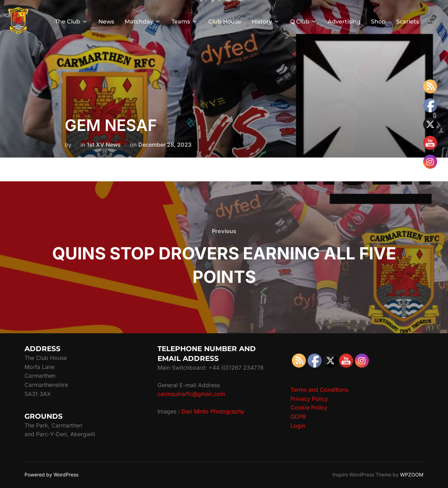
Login (298, 426)
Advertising (344, 22)
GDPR (298, 417)
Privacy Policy (309, 399)
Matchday (143, 22)
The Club (71, 22)
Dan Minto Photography (213, 411)
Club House (225, 22)
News (106, 22)
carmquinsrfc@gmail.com (191, 394)
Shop (378, 22)
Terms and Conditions (319, 390)
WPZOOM (412, 475)
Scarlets (408, 22)
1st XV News (104, 145)
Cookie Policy (309, 407)
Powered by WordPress (51, 475)
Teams (185, 22)
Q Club (304, 22)
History (266, 22)
